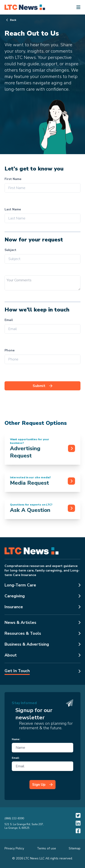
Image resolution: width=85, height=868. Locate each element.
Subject (10, 250)
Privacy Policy (14, 848)
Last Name (13, 209)
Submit (43, 386)
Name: (16, 739)
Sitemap (75, 848)
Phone (10, 350)
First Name (13, 179)
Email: (16, 758)
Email (9, 320)
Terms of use (46, 848)
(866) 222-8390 (14, 818)
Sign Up (42, 785)
